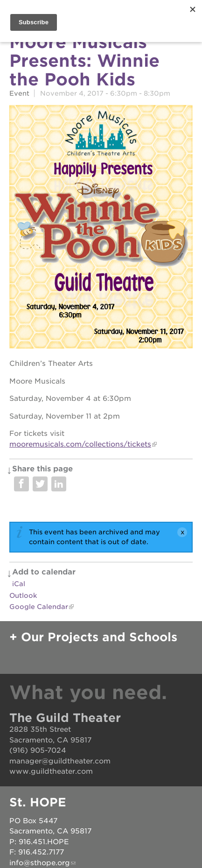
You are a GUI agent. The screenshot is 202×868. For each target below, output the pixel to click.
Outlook (23, 595)
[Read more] (101, 228)
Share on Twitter (40, 484)
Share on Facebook (21, 484)
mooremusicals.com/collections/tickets (80, 444)
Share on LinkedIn (59, 484)
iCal (19, 584)
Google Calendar (39, 607)
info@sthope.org (40, 863)
